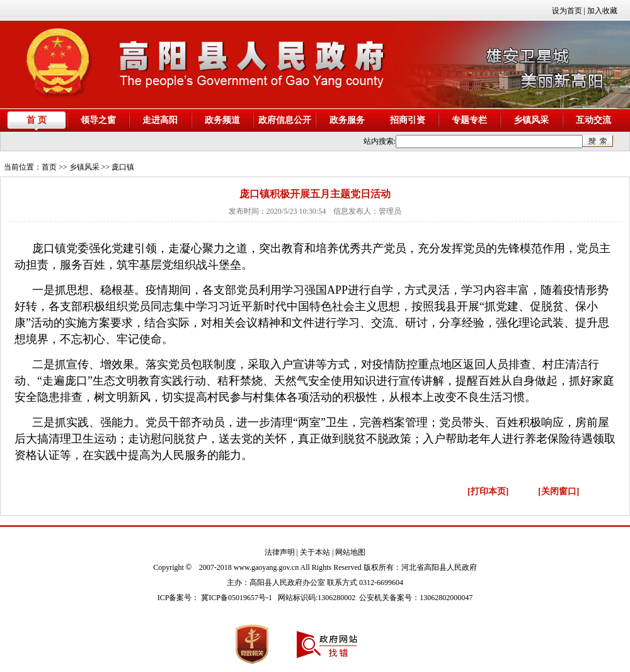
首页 (49, 167)
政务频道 (222, 120)
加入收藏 (602, 11)
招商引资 (408, 120)
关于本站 (315, 552)
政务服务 (347, 120)
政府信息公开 (285, 120)
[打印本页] (488, 491)
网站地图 (350, 552)
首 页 (37, 120)
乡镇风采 (531, 120)
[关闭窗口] (558, 491)
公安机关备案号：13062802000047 (416, 598)
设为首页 (567, 11)
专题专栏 (469, 120)
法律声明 (280, 552)
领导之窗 (98, 120)
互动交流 (593, 120)
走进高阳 (160, 120)
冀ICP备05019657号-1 (237, 598)
